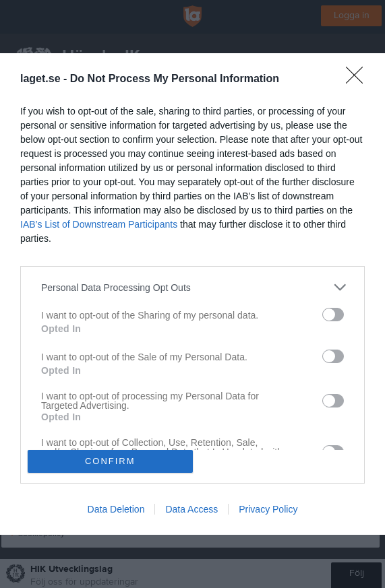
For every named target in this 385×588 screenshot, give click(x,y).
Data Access (191, 509)
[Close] (359, 79)
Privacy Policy (268, 509)
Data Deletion (116, 509)
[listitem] (192, 287)
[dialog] (192, 294)
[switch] (333, 315)
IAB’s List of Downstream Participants (99, 224)
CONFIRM (110, 461)
